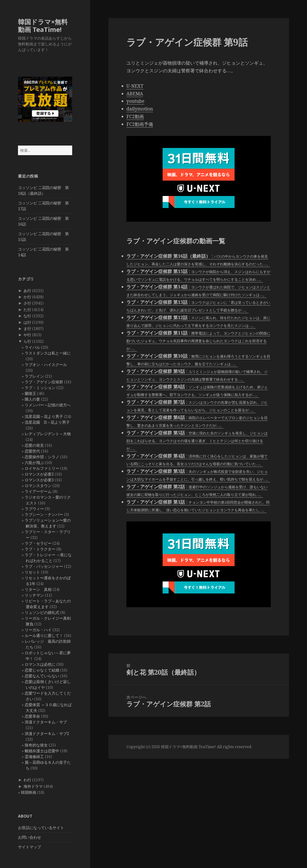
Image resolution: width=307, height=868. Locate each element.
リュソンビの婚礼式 (42, 612)
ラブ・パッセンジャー (44, 566)
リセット (32, 572)
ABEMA (135, 94)
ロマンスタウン (38, 486)
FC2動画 (135, 116)
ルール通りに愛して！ (44, 636)
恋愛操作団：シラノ (42, 457)
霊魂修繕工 (34, 757)
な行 (27, 316)
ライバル (32, 347)
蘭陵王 (30, 393)
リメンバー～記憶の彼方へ (48, 405)
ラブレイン (34, 376)
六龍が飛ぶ (34, 463)
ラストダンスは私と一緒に (48, 353)
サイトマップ (30, 847)
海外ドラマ (33, 786)
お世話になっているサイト (41, 828)
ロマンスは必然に (40, 664)
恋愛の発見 (34, 445)
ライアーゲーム (38, 491)
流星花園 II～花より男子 (47, 422)
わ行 (27, 780)
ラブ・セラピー (38, 543)
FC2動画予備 (140, 124)
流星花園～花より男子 (44, 416)
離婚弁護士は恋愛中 (42, 751)
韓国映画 (29, 792)
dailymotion (140, 109)
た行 (27, 310)
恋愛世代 (32, 451)
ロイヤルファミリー (42, 468)
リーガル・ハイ (38, 630)
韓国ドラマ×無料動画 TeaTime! (43, 26)
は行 (27, 322)
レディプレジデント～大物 (48, 434)
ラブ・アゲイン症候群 (44, 382)
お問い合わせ (30, 837)
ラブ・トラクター (40, 549)
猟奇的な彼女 (36, 745)
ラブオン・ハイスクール (46, 365)
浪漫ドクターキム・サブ (46, 722)
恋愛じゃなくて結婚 (42, 670)
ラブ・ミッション (40, 388)
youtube (135, 101)
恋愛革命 (32, 716)
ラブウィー (34, 509)
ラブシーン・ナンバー (44, 514)
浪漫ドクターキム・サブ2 (47, 734)
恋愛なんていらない (42, 676)
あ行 (27, 291)
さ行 (27, 303)
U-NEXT (135, 86)
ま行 (27, 329)
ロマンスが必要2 (39, 474)
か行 (27, 297)
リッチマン (34, 595)
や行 (27, 335)
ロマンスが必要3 (39, 480)
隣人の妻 (32, 399)
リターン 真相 (38, 589)
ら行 (27, 341)
